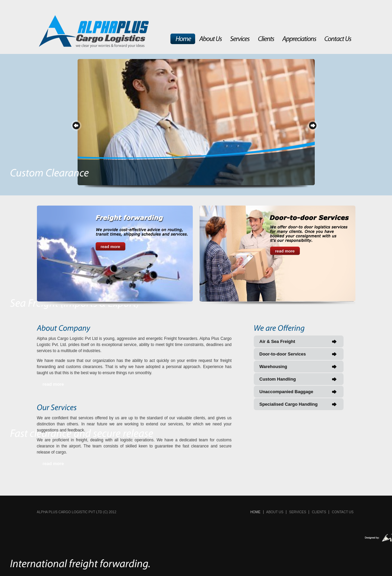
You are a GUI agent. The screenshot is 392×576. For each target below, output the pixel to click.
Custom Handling (278, 379)
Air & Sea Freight (277, 341)
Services (297, 512)
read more (53, 384)
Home (255, 512)
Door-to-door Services (283, 354)
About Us (275, 512)
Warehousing (273, 367)
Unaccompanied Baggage (286, 392)
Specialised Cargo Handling (289, 404)
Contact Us (343, 512)
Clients (319, 512)
